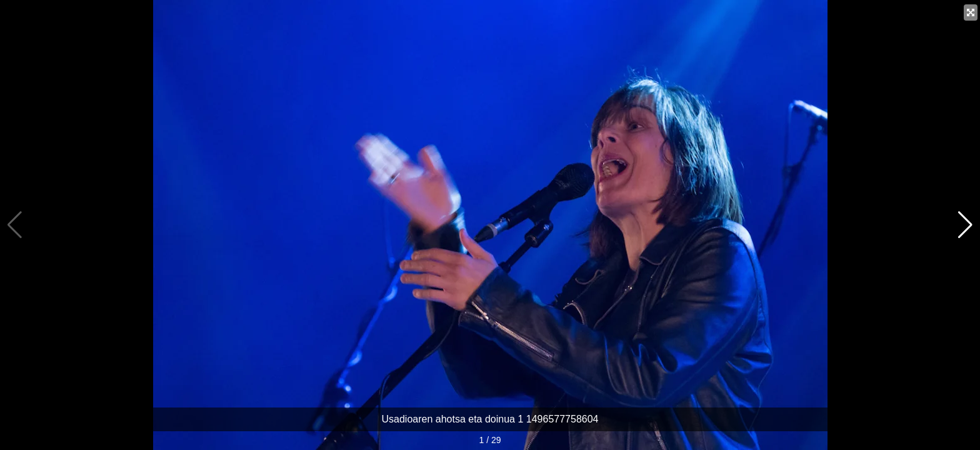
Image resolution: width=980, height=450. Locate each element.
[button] (965, 225)
